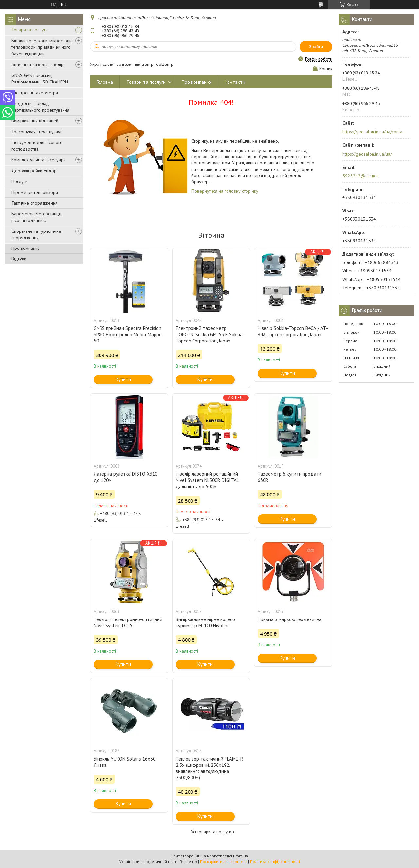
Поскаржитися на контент (224, 862)
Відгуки (19, 259)
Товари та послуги (30, 30)
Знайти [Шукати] (316, 47)
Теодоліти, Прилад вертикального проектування (40, 107)
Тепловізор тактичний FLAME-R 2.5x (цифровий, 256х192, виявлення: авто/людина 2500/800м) (209, 768)
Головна (105, 82)
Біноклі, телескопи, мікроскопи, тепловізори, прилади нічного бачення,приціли (42, 47)
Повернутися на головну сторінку (225, 191)
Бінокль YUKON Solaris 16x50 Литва (125, 762)
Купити (123, 379)
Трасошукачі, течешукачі (36, 132)
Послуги (19, 181)
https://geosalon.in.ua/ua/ (367, 154)
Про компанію (26, 248)
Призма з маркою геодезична (290, 619)
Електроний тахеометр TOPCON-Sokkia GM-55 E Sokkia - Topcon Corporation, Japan (210, 334)
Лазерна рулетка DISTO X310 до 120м (126, 477)
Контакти (235, 82)
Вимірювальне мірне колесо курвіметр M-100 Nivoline (205, 622)
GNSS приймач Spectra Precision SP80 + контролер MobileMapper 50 (128, 334)
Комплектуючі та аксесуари (39, 160)
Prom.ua (241, 856)
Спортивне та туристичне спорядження (36, 234)
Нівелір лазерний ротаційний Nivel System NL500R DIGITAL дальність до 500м (207, 480)
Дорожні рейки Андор (34, 171)
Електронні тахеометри (35, 93)
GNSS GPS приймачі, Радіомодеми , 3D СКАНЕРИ (40, 79)
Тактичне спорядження (35, 203)
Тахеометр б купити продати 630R (290, 477)
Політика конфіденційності (275, 862)
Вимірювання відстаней (35, 121)
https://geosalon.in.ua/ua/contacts (374, 132)
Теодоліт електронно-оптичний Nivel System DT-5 (128, 622)
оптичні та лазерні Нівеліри (39, 65)
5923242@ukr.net (360, 176)
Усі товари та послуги (211, 832)
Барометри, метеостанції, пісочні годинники (37, 217)
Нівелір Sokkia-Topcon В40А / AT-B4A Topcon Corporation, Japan (293, 331)
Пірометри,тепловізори (35, 192)
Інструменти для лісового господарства (37, 146)
